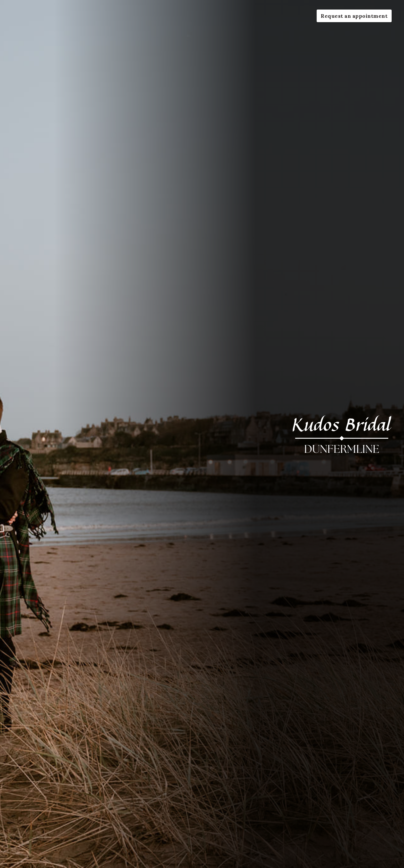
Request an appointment (354, 16)
